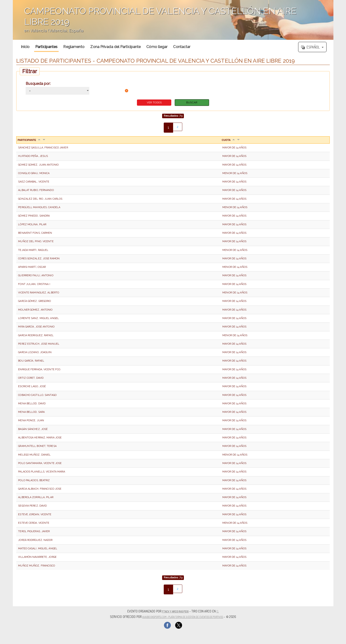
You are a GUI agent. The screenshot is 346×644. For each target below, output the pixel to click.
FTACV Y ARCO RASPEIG (175, 611)
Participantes (46, 47)
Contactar (182, 47)
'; (173, 20)
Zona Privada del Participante (115, 47)
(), (221, 611)
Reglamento (74, 47)
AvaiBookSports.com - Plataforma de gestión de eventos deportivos (183, 616)
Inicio (25, 47)
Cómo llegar (157, 47)
